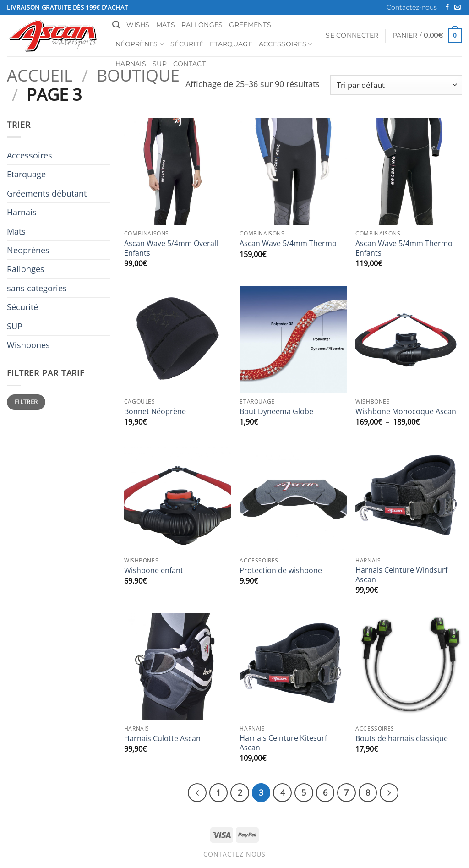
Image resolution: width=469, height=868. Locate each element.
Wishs (138, 25)
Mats (166, 25)
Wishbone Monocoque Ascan (406, 412)
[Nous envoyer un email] (457, 8)
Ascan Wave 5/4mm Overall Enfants (171, 248)
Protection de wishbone (281, 570)
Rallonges (202, 25)
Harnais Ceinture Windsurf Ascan (401, 575)
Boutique (138, 75)
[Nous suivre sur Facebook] (447, 8)
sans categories (37, 288)
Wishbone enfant (154, 570)
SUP (160, 64)
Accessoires (286, 44)
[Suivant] (383, 792)
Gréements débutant (47, 193)
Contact (189, 64)
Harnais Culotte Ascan (162, 739)
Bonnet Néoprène (155, 412)
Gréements (250, 25)
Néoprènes (140, 44)
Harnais (131, 64)
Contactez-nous (412, 7)
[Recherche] (116, 25)
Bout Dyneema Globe (276, 412)
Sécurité (187, 44)
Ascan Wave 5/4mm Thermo (288, 243)
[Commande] (396, 85)
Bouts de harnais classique (402, 739)
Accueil (40, 75)
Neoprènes (28, 250)
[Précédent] (204, 792)
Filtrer (26, 402)
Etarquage (231, 44)
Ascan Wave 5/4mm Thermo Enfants (404, 248)
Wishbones (28, 345)
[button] (352, 35)
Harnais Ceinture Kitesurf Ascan (283, 743)
